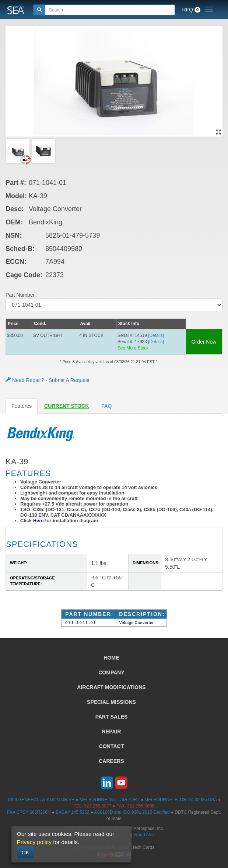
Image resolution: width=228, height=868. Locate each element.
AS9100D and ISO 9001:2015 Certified (132, 812)
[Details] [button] (156, 335)
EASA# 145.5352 (72, 812)
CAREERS (111, 761)
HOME (112, 658)
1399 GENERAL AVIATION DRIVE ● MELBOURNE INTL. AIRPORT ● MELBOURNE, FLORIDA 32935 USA (112, 800)
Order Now (204, 342)
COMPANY (111, 672)
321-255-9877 (98, 806)
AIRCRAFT (111, 687)
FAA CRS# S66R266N (29, 812)
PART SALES (112, 717)
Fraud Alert (144, 835)
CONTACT (111, 746)
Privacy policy (34, 842)
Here (38, 521)
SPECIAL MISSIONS (111, 702)
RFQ (191, 10)
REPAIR (112, 731)
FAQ (106, 406)
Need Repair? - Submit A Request (48, 380)
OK (25, 852)
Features (22, 406)
